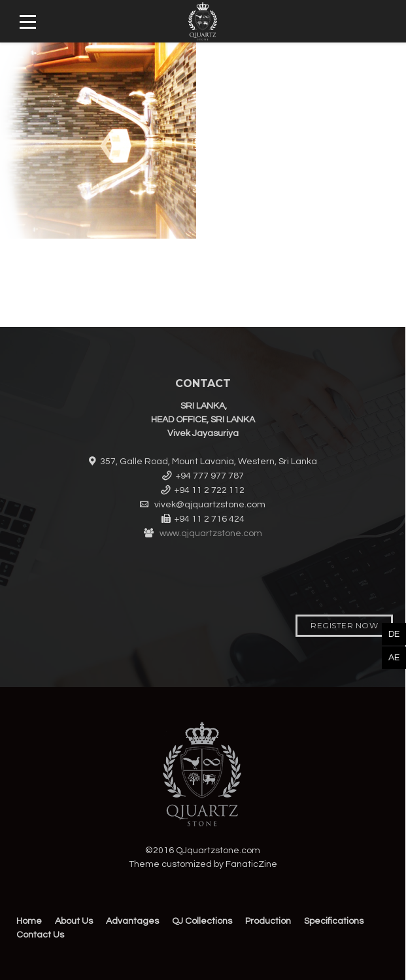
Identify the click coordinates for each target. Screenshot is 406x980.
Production (268, 921)
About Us (74, 921)
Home (29, 921)
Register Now (344, 625)
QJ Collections (202, 921)
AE (394, 658)
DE (394, 634)
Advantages (132, 921)
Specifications (334, 921)
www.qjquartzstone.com (211, 533)
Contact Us (40, 935)
